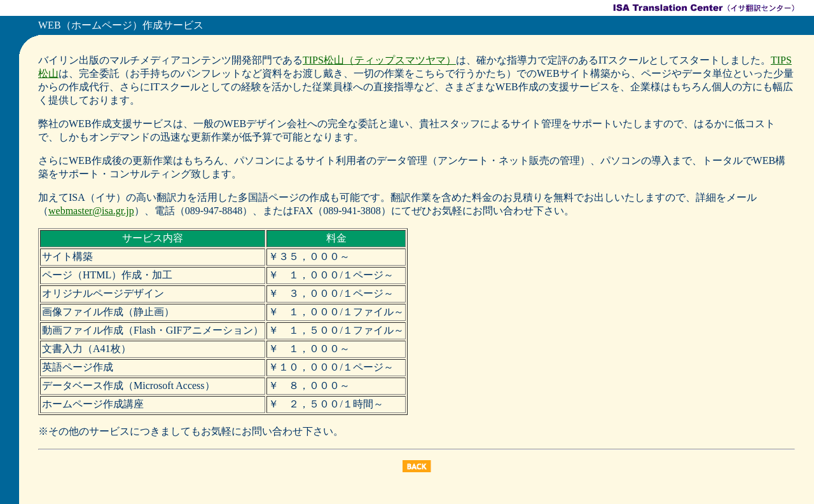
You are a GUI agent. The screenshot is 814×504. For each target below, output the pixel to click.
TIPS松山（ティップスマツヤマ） (379, 60)
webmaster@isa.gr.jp (91, 211)
